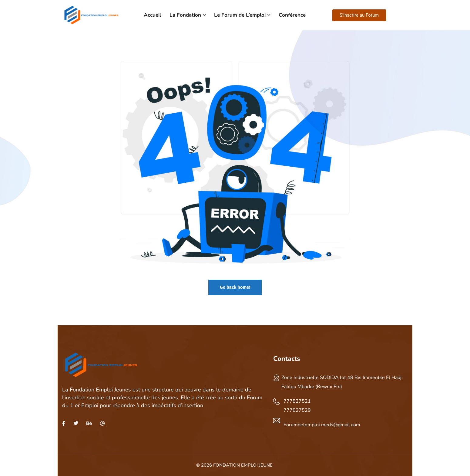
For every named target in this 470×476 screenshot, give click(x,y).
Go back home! (235, 287)
